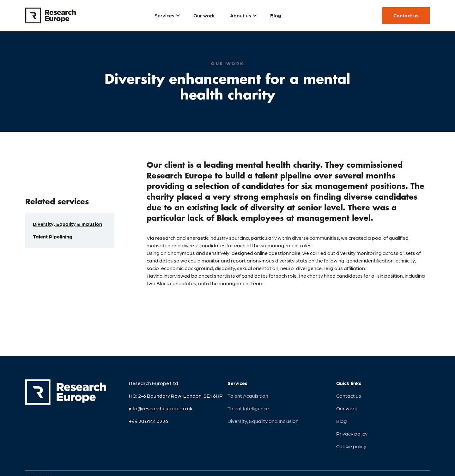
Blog (342, 421)
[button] (166, 15)
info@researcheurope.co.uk (161, 408)
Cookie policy (351, 446)
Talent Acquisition (248, 396)
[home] (51, 15)
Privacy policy (352, 434)
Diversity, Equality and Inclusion (263, 421)
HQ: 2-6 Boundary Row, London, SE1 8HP (176, 396)
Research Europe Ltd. (154, 383)
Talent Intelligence (248, 408)
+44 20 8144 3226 (149, 421)
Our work (347, 408)
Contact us (349, 396)
